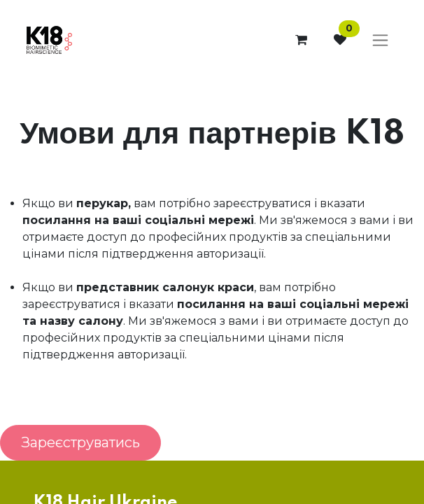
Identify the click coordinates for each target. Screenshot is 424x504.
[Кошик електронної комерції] (301, 40)
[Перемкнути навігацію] (380, 41)
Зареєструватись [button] (80, 442)
